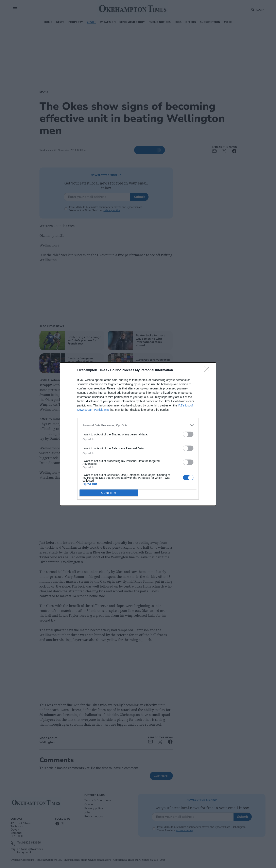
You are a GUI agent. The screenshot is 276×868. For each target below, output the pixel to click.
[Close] (208, 370)
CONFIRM (109, 493)
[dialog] (138, 434)
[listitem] (138, 425)
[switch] (188, 434)
